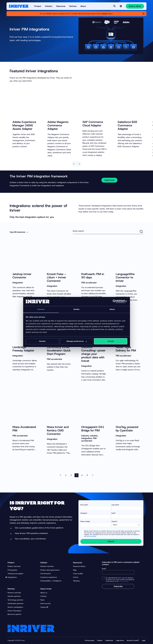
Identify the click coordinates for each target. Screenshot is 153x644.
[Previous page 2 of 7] (60, 477)
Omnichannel (45, 574)
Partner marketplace (15, 607)
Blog (75, 570)
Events (76, 577)
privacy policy (91, 536)
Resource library (79, 566)
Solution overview (47, 566)
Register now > (107, 14)
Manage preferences (77, 341)
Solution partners (14, 596)
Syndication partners (15, 603)
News (42, 600)
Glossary (76, 581)
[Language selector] (121, 6)
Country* (127, 524)
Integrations (12, 577)
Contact (43, 596)
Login (144, 640)
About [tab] (112, 309)
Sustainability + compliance (51, 581)
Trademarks (109, 640)
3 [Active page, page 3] (77, 477)
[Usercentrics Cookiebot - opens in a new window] (117, 301)
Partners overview (14, 593)
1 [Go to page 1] (66, 477)
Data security (46, 603)
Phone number (95, 524)
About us (44, 593)
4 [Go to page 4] (82, 477)
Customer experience (49, 577)
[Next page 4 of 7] (93, 477)
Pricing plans (12, 570)
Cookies (100, 640)
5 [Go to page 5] (87, 477)
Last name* (127, 507)
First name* (95, 507)
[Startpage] (19, 6)
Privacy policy (90, 640)
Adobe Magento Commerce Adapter (58, 128)
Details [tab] (77, 309)
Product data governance (50, 570)
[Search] (114, 6)
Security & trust (132, 640)
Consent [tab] (41, 309)
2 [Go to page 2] (71, 477)
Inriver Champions (14, 611)
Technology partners (15, 600)
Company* (95, 516)
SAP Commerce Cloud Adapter (93, 126)
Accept (111, 341)
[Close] (144, 14)
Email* (127, 516)
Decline (42, 341)
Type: (12, 233)
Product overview (14, 566)
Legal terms (120, 640)
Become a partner (14, 614)
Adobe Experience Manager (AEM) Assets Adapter (24, 128)
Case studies (78, 574)
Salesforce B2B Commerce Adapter (127, 128)
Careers (43, 607)
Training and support (15, 574)
